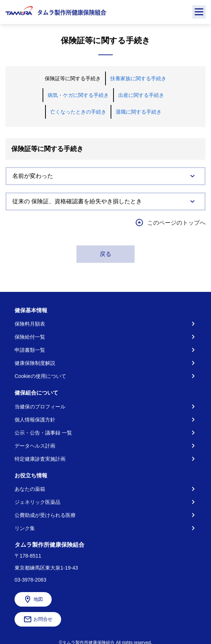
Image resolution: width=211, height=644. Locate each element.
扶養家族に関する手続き (138, 78)
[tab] (105, 176)
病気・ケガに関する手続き (78, 95)
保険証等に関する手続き (73, 78)
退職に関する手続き (139, 112)
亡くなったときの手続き (78, 112)
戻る (105, 254)
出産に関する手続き (141, 95)
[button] (105, 176)
